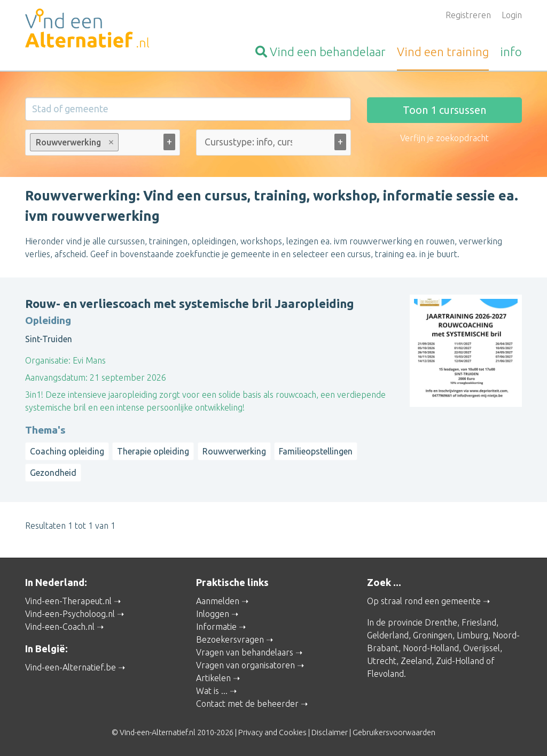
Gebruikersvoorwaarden (394, 732)
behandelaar (321, 52)
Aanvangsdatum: (56, 377)
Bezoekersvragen (230, 639)
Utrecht (382, 661)
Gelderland (388, 635)
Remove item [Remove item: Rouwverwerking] (111, 142)
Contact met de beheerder (247, 704)
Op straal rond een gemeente (424, 601)
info (511, 52)
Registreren (468, 15)
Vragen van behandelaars (245, 652)
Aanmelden (218, 601)
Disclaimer (330, 732)
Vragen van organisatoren (245, 665)
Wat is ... (212, 691)
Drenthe (441, 622)
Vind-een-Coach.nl (60, 627)
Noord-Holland (431, 648)
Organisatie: (48, 360)
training (443, 52)
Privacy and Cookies (272, 732)
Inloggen (213, 614)
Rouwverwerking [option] (74, 142)
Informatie (216, 627)
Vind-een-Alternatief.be (71, 667)
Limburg (472, 635)
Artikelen (213, 678)
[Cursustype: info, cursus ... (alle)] (248, 142)
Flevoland (385, 674)
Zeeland (416, 661)
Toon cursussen (444, 110)
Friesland (479, 622)
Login (512, 15)
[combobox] (103, 145)
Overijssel (482, 648)
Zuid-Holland (460, 661)
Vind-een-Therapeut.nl (68, 601)
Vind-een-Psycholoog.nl (70, 614)
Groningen (433, 635)
